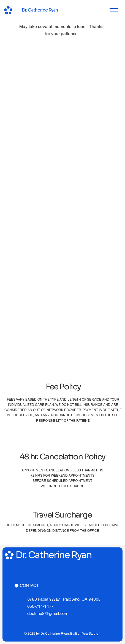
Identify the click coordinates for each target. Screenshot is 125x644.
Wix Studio (90, 634)
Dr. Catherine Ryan (40, 10)
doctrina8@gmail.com (48, 613)
